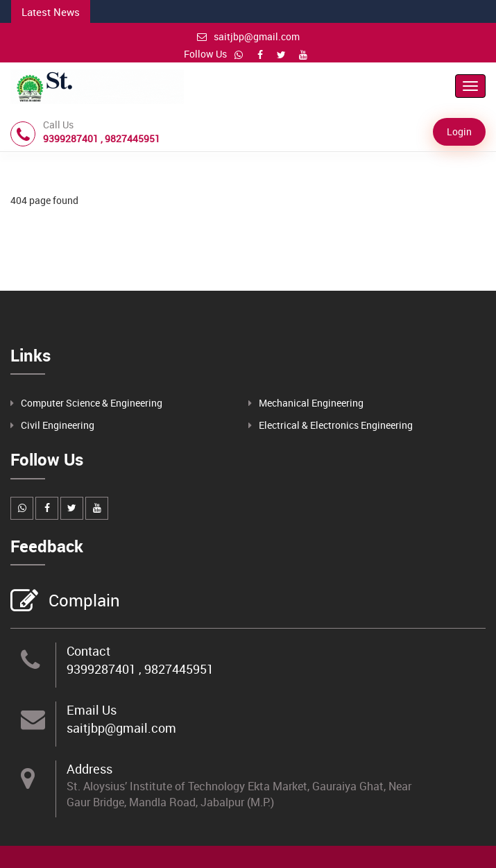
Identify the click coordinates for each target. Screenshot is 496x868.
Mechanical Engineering (311, 403)
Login (459, 131)
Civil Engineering (58, 425)
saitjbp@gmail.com (248, 36)
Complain (83, 602)
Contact (88, 651)
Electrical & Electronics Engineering (336, 425)
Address (89, 769)
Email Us (92, 710)
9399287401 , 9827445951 (140, 669)
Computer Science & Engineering (92, 403)
